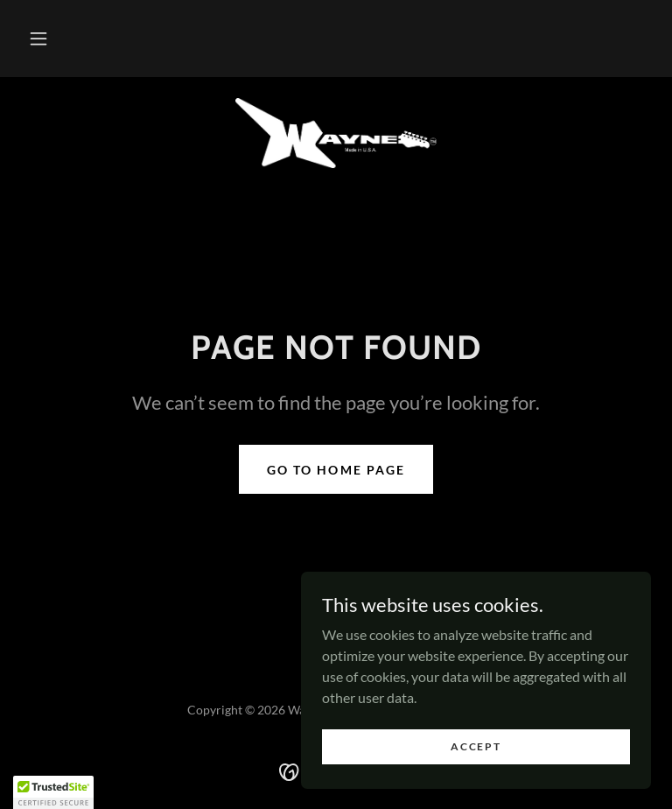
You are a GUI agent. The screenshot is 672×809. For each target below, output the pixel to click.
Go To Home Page (336, 470)
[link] (336, 133)
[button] (38, 39)
